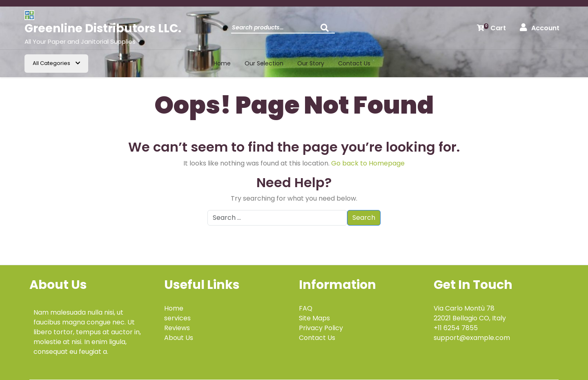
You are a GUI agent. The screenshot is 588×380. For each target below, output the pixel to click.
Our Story (311, 63)
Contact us (354, 63)
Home (222, 63)
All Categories (56, 63)
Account (540, 28)
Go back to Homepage (368, 163)
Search (327, 30)
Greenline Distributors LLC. (103, 28)
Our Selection (264, 63)
